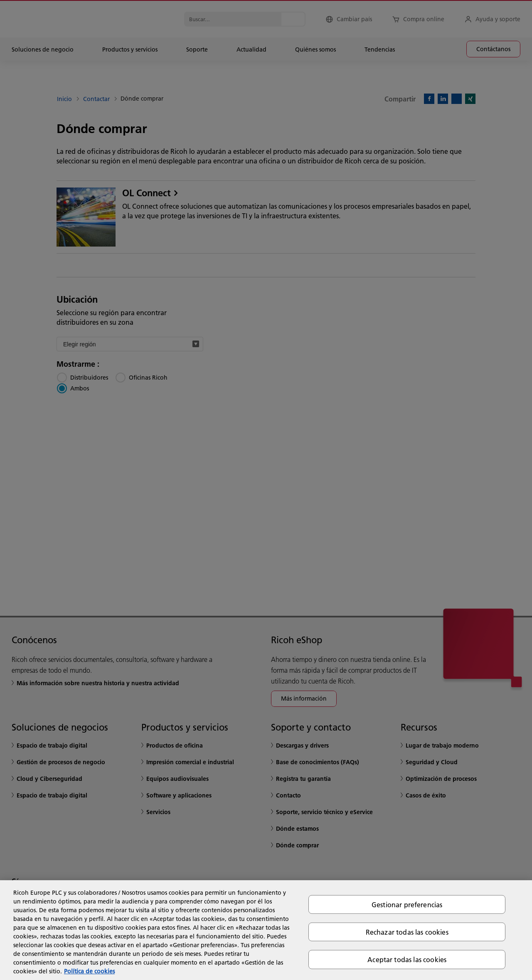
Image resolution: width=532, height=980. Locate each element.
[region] (266, 930)
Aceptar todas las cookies (407, 959)
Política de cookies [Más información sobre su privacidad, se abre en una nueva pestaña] (89, 971)
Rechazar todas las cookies (407, 932)
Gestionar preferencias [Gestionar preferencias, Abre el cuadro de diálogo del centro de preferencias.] (407, 905)
